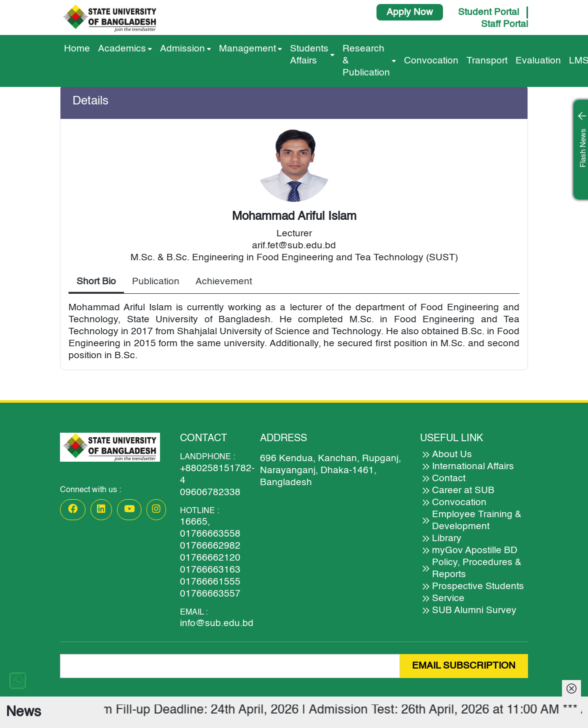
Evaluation (538, 61)
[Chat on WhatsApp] (17, 680)
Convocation (431, 61)
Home (77, 49)
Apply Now (410, 12)
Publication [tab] (156, 282)
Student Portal (488, 12)
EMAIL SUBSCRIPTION (464, 666)
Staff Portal (504, 24)
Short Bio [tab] (96, 282)
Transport (487, 61)
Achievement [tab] (224, 282)
